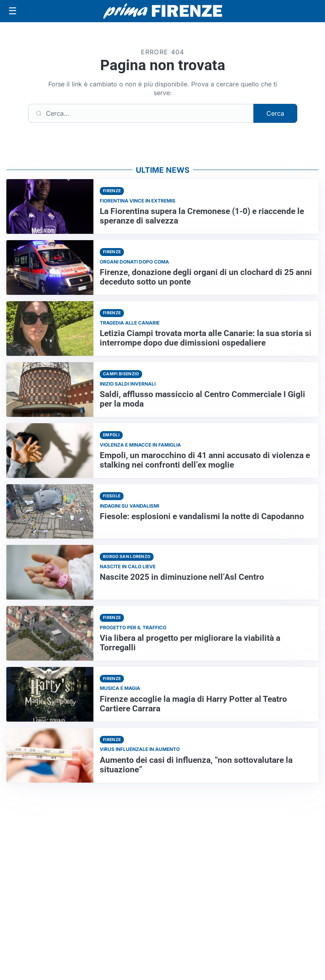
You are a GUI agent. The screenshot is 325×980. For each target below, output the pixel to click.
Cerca (275, 113)
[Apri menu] (13, 11)
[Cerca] (141, 113)
